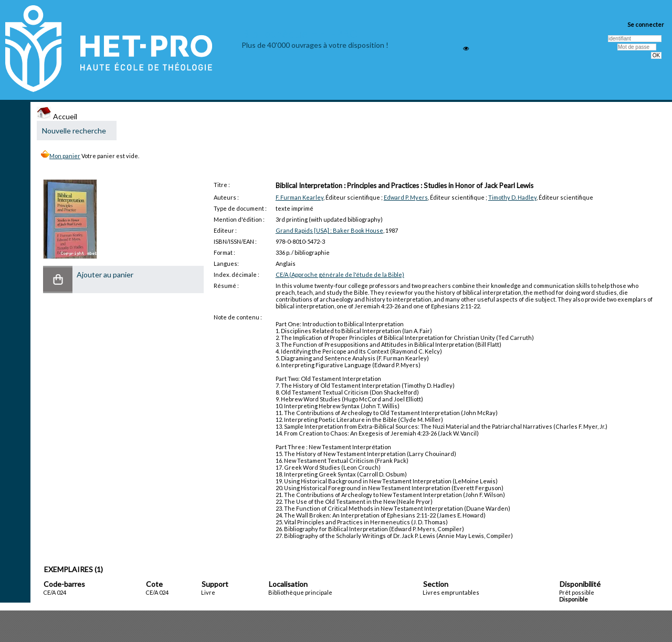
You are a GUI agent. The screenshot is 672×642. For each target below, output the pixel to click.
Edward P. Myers (406, 197)
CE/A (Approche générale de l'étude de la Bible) (340, 275)
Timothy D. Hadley (512, 197)
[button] (58, 279)
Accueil (57, 116)
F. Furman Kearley (300, 197)
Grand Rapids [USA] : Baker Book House (329, 230)
